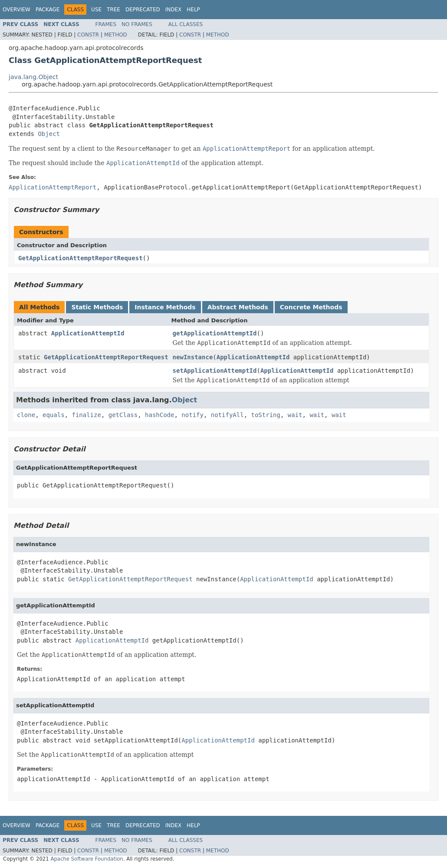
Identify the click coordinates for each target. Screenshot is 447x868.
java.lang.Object (33, 77)
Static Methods (97, 307)
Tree (113, 10)
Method (116, 35)
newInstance (193, 357)
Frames (106, 24)
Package (48, 10)
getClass (123, 415)
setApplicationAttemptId (215, 371)
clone (26, 415)
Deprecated (143, 10)
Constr (88, 35)
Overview (16, 10)
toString (266, 415)
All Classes (186, 24)
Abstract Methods (238, 307)
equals (54, 415)
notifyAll (227, 415)
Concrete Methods (311, 307)
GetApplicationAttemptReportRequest (81, 258)
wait (295, 415)
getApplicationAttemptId (215, 333)
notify (192, 415)
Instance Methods (165, 307)
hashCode (159, 415)
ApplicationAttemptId (88, 333)
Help (193, 10)
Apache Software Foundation (87, 859)
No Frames (137, 24)
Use (96, 10)
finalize (86, 415)
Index (174, 10)
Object (49, 134)
